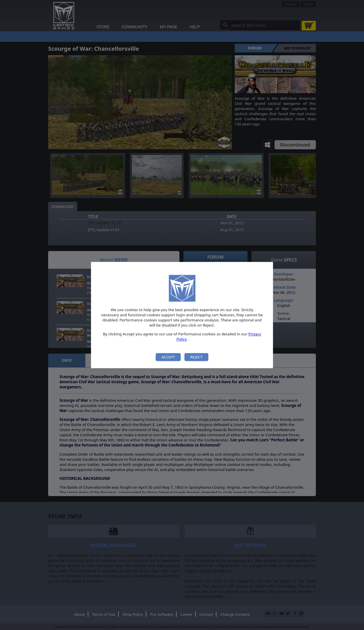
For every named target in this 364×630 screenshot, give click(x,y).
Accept (168, 357)
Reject (196, 357)
